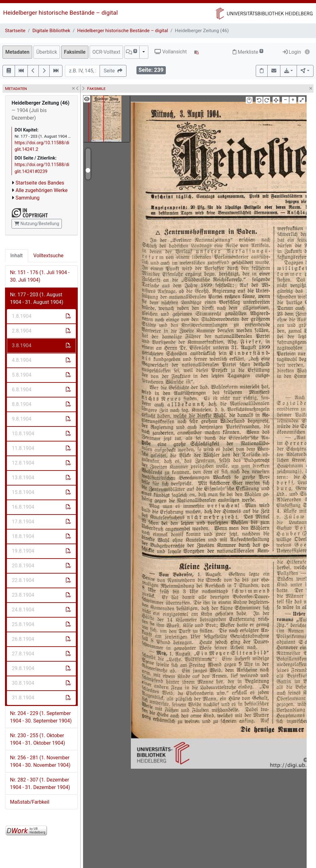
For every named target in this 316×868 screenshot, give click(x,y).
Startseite (15, 31)
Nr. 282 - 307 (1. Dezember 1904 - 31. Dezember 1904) (40, 784)
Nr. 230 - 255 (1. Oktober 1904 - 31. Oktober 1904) (37, 739)
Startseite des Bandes (40, 183)
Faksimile (75, 52)
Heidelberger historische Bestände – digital (60, 13)
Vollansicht (171, 52)
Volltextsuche (48, 256)
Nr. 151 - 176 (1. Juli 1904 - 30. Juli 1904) (40, 276)
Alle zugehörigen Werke (42, 190)
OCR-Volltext (106, 52)
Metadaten (17, 52)
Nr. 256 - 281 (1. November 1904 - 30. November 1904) (40, 761)
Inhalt (17, 256)
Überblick (47, 52)
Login (292, 52)
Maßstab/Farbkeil (30, 802)
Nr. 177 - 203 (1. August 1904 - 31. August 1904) (37, 298)
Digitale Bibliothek (51, 31)
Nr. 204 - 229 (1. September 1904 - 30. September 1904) (41, 717)
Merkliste (248, 52)
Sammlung (28, 198)
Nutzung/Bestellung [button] (37, 224)
